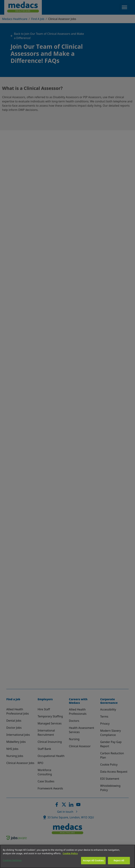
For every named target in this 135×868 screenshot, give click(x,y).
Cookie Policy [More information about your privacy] (70, 853)
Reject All (119, 860)
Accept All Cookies (93, 860)
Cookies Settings (12, 860)
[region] (67, 856)
